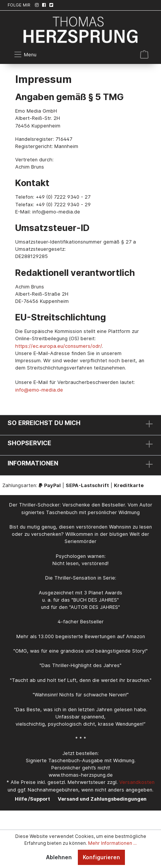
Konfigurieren (101, 857)
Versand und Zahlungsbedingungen (102, 799)
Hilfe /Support (32, 799)
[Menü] (25, 54)
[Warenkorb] (144, 54)
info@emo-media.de (39, 390)
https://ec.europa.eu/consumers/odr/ (58, 346)
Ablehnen (59, 857)
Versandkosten (137, 782)
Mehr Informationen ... (112, 843)
